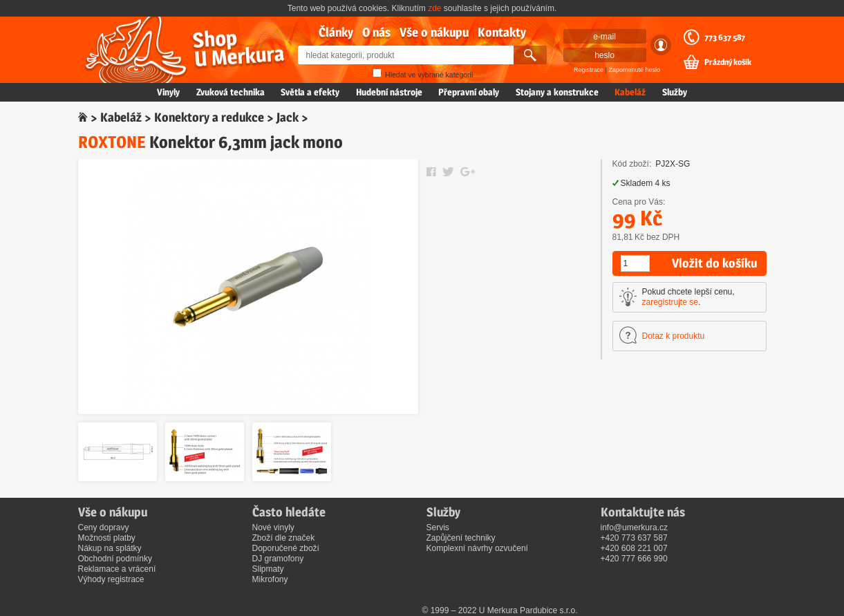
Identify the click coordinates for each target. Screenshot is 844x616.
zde (434, 8)
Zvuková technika (231, 92)
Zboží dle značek (284, 538)
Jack (288, 117)
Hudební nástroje (389, 92)
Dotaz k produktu (674, 336)
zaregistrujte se (670, 302)
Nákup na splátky (110, 548)
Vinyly (168, 92)
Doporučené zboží (286, 548)
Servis (438, 528)
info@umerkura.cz (635, 528)
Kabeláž (630, 92)
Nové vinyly (273, 528)
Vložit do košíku (714, 263)
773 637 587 (725, 37)
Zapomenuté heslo (634, 70)
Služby (675, 92)
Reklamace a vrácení (117, 569)
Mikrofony (270, 579)
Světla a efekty (310, 92)
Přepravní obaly (469, 92)
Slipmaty (268, 569)
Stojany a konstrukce (557, 92)
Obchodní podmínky (115, 559)
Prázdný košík (728, 62)
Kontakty (502, 32)
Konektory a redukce (209, 117)
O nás (376, 32)
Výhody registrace (111, 579)
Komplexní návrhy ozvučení (477, 548)
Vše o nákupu (434, 32)
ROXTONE (112, 142)
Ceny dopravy (104, 528)
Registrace (589, 70)
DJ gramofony (278, 559)
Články (336, 32)
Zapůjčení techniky (461, 538)
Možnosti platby (107, 538)
